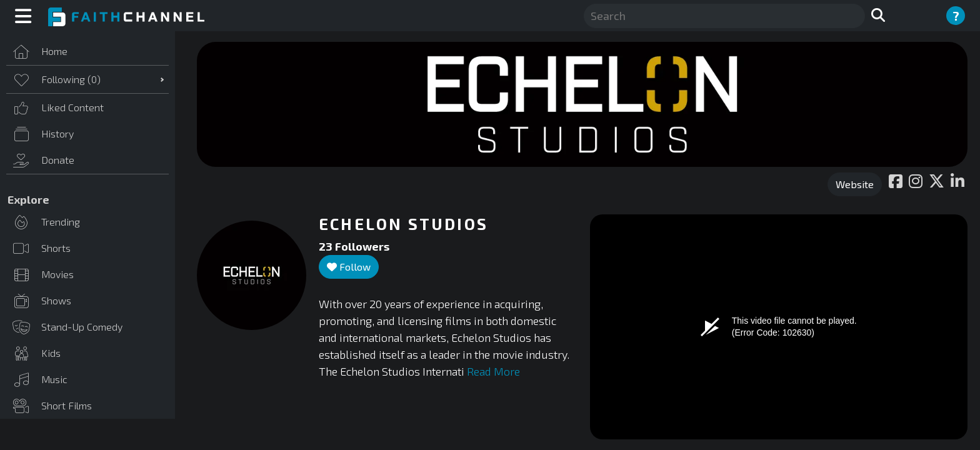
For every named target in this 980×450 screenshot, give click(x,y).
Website (855, 184)
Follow (349, 267)
